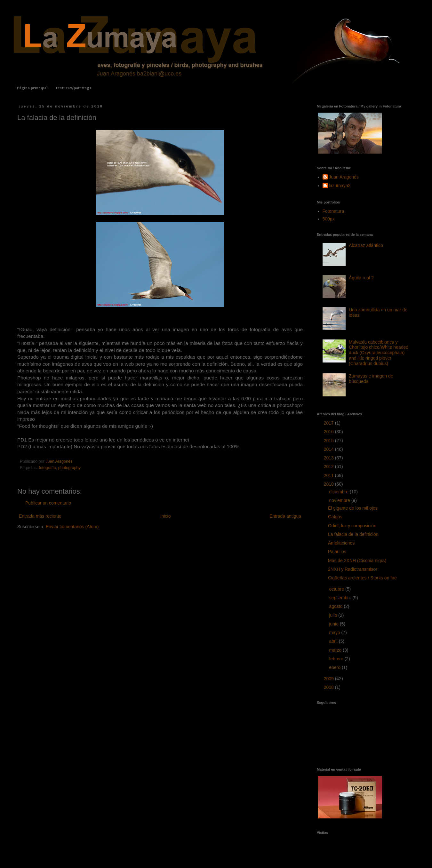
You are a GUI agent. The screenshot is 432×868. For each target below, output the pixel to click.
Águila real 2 (361, 278)
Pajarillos (337, 552)
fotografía (48, 468)
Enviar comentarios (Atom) (72, 527)
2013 (329, 458)
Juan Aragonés (344, 177)
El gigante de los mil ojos (353, 508)
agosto (336, 606)
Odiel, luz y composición (352, 526)
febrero (337, 659)
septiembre (341, 598)
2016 (329, 432)
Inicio (166, 516)
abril (334, 641)
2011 (329, 475)
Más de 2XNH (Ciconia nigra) (357, 561)
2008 (329, 687)
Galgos (335, 517)
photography (69, 468)
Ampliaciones (341, 543)
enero (335, 667)
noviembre (340, 500)
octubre (337, 589)
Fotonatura (333, 211)
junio (334, 624)
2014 (329, 449)
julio (334, 615)
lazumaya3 (340, 186)
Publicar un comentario (48, 503)
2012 (329, 466)
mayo (335, 633)
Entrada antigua (285, 516)
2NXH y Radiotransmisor (353, 569)
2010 (329, 484)
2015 (329, 441)
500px (329, 219)
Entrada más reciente (40, 516)
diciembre (339, 492)
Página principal (32, 88)
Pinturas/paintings (74, 88)
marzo (336, 650)
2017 (329, 423)
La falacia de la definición (353, 534)
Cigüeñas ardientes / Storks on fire (362, 578)
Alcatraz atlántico (366, 245)
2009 (329, 679)
